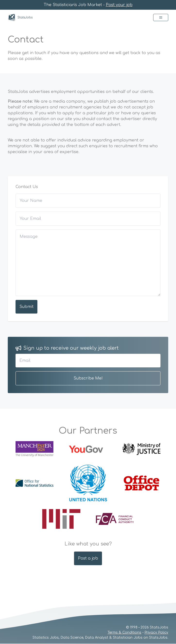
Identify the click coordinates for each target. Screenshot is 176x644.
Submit (26, 307)
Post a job (88, 558)
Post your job (119, 5)
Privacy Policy (156, 632)
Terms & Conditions (124, 632)
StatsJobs (20, 17)
